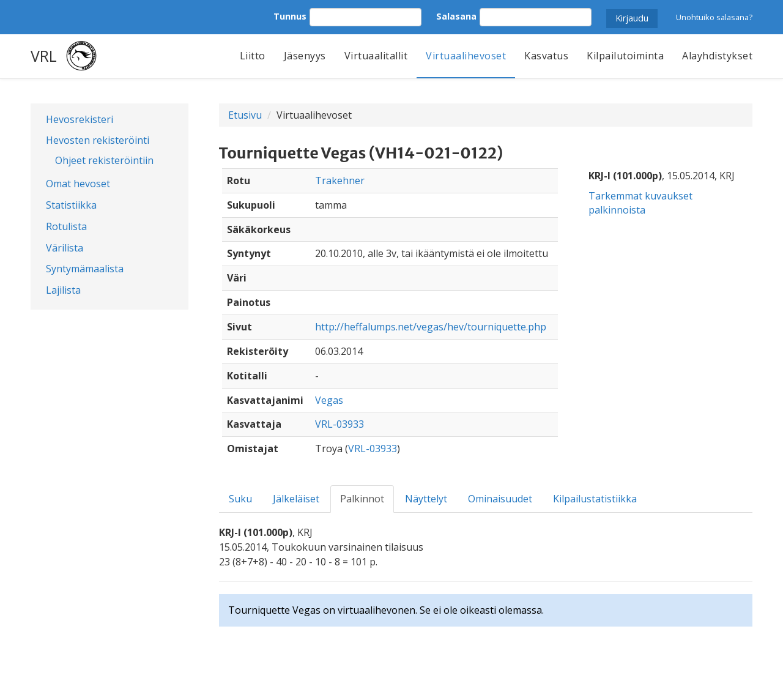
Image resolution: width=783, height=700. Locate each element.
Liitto (253, 56)
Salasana (456, 16)
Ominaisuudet (500, 499)
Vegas (329, 400)
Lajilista (63, 290)
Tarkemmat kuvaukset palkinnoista (640, 203)
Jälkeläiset (296, 499)
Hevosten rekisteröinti (98, 140)
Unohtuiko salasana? (714, 17)
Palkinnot (362, 499)
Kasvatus (546, 56)
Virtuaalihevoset (466, 56)
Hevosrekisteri (80, 119)
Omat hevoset (78, 184)
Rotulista (66, 226)
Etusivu (245, 115)
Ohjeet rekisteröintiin (104, 160)
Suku (240, 499)
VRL (44, 56)
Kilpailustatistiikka (595, 499)
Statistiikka (71, 205)
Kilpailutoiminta (625, 56)
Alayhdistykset (717, 56)
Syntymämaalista (85, 269)
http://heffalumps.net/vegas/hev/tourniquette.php (431, 327)
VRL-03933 (340, 424)
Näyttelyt (426, 499)
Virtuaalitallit (376, 56)
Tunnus (290, 16)
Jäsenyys (305, 56)
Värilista (65, 248)
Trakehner (340, 181)
